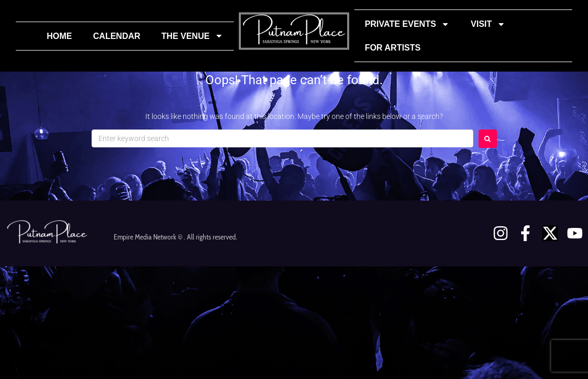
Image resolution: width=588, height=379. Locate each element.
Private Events (407, 24)
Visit (488, 24)
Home (59, 36)
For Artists (393, 48)
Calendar (117, 36)
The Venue (193, 36)
